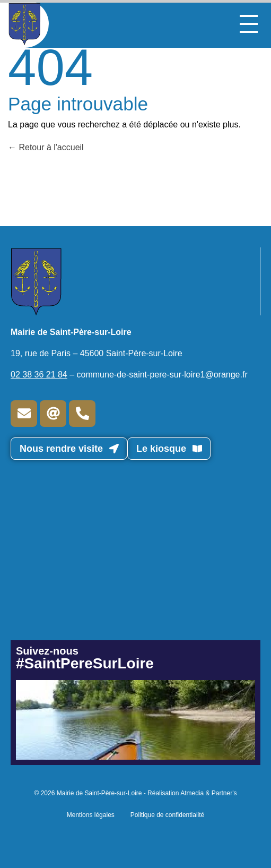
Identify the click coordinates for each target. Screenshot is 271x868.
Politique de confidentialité (167, 815)
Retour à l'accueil (46, 147)
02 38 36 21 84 (39, 375)
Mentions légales (91, 815)
